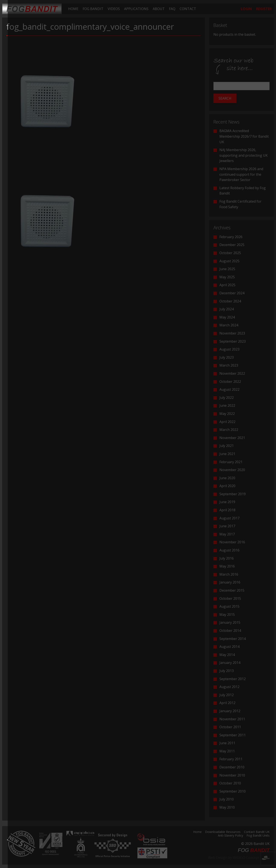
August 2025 (229, 261)
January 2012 (230, 711)
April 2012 (227, 703)
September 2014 (233, 639)
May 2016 (227, 566)
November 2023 (232, 333)
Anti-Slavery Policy (230, 836)
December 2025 (232, 245)
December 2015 (232, 590)
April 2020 (227, 486)
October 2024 (230, 301)
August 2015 (229, 606)
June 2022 (227, 405)
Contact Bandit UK (257, 832)
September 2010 (233, 791)
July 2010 (227, 799)
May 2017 (227, 534)
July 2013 (227, 671)
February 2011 (231, 759)
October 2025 (230, 253)
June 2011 (227, 743)
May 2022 (227, 414)
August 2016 (229, 550)
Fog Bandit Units (258, 836)
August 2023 (229, 349)
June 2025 (227, 269)
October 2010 (230, 783)
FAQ (172, 9)
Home (73, 9)
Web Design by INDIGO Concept (239, 858)
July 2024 (227, 309)
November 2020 (232, 470)
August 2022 (229, 389)
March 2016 (229, 574)
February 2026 (231, 237)
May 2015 (227, 615)
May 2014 (227, 655)
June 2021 (227, 454)
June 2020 (227, 478)
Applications (136, 9)
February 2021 (231, 462)
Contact (188, 9)
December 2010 (232, 767)
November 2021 (232, 438)
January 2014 (230, 663)
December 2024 (232, 293)
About (159, 9)
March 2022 (229, 430)
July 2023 (227, 357)
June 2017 (227, 526)
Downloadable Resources (223, 832)
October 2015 (230, 598)
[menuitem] (73, 9)
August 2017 (229, 518)
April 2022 (227, 422)
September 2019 (233, 494)
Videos (114, 9)
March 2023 (229, 365)
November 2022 (232, 373)
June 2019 (227, 502)
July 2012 (227, 695)
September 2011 (233, 735)
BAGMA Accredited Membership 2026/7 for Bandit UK (244, 136)
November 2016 (232, 542)
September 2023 (233, 341)
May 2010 (227, 807)
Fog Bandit (93, 9)
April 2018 (227, 510)
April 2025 (227, 285)
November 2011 (232, 719)
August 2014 (229, 647)
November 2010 (232, 775)
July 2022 (227, 398)
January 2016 (230, 582)
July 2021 (227, 446)
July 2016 (227, 558)
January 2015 (230, 622)
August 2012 (229, 687)
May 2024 (227, 317)
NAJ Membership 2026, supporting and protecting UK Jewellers (244, 155)
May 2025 (227, 277)
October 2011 (230, 727)
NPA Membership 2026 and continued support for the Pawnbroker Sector (241, 174)
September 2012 (233, 679)
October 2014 (230, 631)
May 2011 (227, 751)
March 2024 (229, 325)
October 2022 (230, 382)
